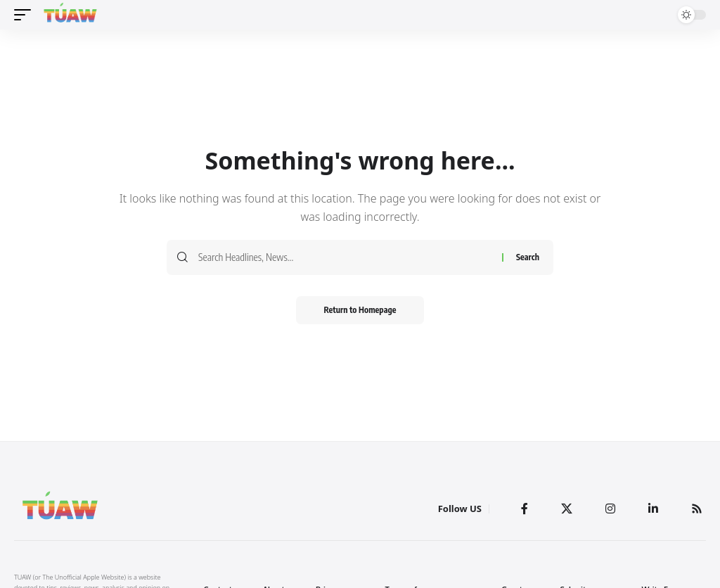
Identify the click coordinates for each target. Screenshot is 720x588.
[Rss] (697, 509)
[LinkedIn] (653, 509)
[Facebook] (525, 509)
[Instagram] (610, 509)
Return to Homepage (360, 310)
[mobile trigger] (26, 15)
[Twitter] (567, 509)
